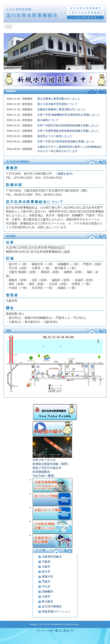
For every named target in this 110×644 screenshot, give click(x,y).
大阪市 (46, 567)
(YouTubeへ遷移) (43, 476)
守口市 (46, 587)
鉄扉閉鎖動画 (41, 472)
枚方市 (46, 572)
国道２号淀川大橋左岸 (47, 468)
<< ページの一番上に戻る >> (55, 631)
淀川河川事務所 (52, 606)
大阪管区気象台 (52, 557)
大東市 (46, 597)
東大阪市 (47, 602)
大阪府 (46, 562)
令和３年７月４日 (44, 460)
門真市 (46, 582)
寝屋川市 (47, 577)
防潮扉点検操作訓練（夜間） (51, 464)
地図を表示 (65, 174)
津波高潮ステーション (56, 611)
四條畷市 (47, 592)
